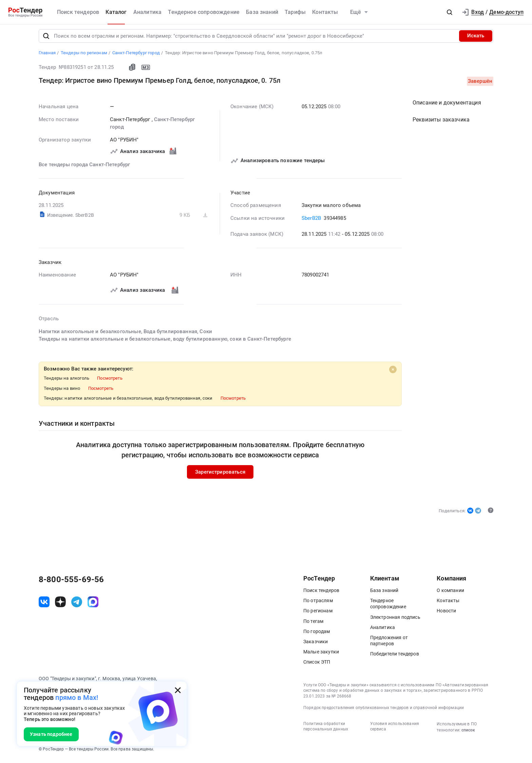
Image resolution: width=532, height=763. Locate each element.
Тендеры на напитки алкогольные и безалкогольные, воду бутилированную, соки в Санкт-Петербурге (165, 342)
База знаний (262, 12)
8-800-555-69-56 (71, 583)
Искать (476, 39)
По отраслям (318, 604)
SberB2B (312, 221)
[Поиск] (46, 39)
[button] (450, 12)
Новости (446, 614)
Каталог (116, 12)
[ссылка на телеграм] (77, 605)
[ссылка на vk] (44, 605)
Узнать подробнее (51, 734)
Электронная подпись (395, 620)
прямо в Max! (77, 698)
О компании (450, 593)
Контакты (325, 12)
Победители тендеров (395, 657)
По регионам (318, 614)
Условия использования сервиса (395, 729)
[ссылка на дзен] (60, 605)
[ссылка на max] (93, 605)
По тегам (313, 624)
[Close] (393, 372)
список (468, 733)
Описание (447, 105)
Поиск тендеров (78, 12)
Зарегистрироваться (220, 475)
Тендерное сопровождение (204, 12)
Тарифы (295, 12)
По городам (317, 634)
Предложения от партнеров (389, 644)
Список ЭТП (317, 665)
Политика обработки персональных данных (326, 729)
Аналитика (147, 12)
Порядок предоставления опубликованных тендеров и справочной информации (384, 710)
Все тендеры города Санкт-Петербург (84, 167)
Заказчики (316, 645)
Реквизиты (441, 122)
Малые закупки (321, 655)
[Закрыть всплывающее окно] (178, 690)
